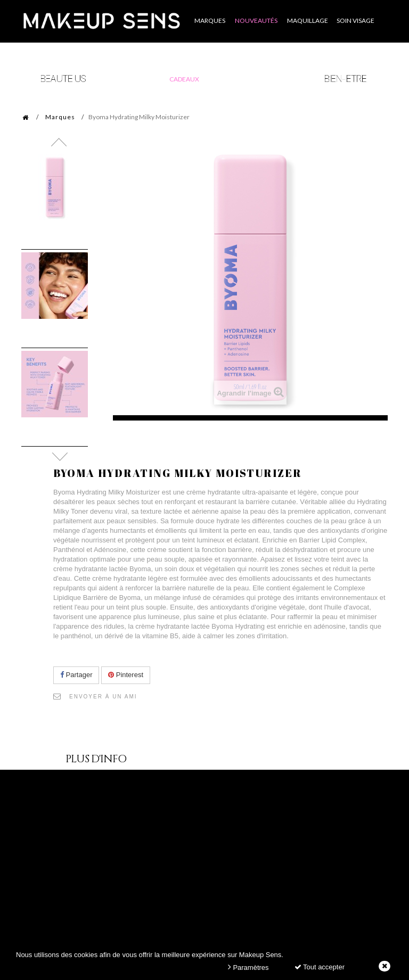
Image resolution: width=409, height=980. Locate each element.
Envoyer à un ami (103, 697)
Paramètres (248, 967)
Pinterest (126, 675)
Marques (60, 117)
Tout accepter (320, 967)
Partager (76, 675)
